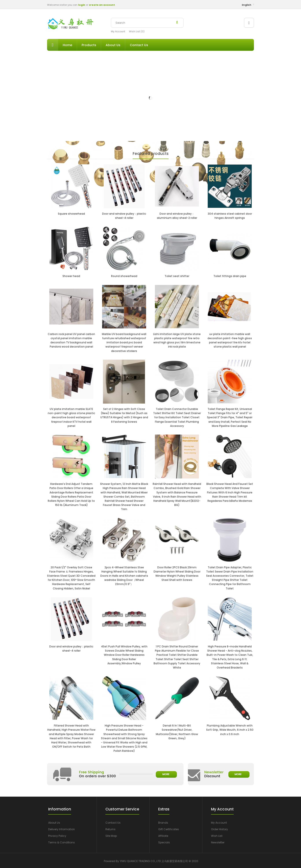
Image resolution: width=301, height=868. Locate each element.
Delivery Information (61, 829)
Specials (164, 842)
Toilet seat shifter (177, 276)
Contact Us (113, 823)
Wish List (217, 836)
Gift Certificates (169, 829)
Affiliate (163, 836)
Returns (110, 829)
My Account (118, 31)
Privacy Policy (57, 836)
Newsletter (218, 842)
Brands (163, 823)
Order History (219, 829)
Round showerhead (124, 276)
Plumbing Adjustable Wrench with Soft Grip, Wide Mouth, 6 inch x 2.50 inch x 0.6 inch (230, 730)
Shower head (71, 276)
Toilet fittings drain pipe (230, 276)
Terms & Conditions (61, 842)
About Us (54, 823)
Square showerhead (71, 214)
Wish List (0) (137, 31)
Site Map (111, 836)
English (247, 5)
